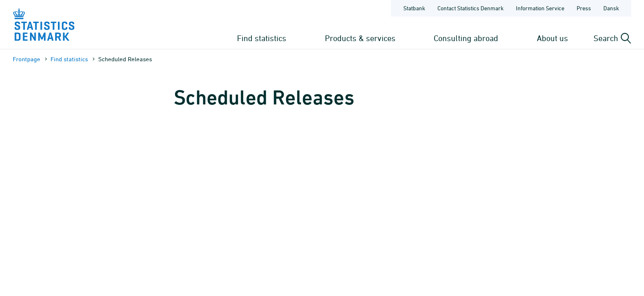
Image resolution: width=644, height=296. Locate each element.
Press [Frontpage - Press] (584, 8)
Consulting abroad (466, 38)
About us (552, 38)
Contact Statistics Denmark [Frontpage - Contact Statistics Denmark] (470, 8)
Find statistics (262, 38)
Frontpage (26, 59)
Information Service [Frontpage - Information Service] (540, 8)
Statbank (414, 8)
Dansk (611, 8)
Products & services (360, 38)
